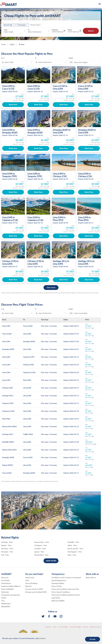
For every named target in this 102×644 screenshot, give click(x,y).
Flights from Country (95, 627)
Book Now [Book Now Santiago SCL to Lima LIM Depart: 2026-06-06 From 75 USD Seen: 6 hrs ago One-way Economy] (64, 280)
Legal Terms (56, 598)
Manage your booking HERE (36, 592)
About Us (5, 578)
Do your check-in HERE (34, 589)
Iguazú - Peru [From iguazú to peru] (39, 552)
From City (86, 627)
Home (3, 44)
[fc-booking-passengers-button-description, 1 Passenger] (21, 25)
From (6, 30)
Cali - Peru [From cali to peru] (5, 555)
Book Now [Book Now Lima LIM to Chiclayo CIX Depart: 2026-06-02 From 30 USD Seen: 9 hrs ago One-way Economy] (89, 192)
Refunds (28, 586)
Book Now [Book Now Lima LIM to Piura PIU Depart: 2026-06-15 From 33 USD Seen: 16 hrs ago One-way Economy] (89, 236)
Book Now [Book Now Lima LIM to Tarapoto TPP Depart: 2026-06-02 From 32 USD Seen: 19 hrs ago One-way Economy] (13, 192)
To (29, 30)
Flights (12, 44)
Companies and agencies (10, 595)
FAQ (27, 580)
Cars (3, 601)
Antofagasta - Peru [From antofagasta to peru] (75, 552)
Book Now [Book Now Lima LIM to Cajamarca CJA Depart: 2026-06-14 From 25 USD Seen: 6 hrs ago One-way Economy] (38, 236)
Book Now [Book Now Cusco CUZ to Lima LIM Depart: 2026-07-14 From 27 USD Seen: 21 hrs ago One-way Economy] (89, 105)
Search (91, 31)
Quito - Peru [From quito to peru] (72, 545)
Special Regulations (59, 580)
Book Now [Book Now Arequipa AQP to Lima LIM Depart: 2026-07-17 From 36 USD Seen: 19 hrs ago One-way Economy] (64, 148)
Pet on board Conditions (61, 592)
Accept (93, 639)
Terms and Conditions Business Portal (66, 595)
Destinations (6, 583)
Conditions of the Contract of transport (66, 578)
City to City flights (63, 627)
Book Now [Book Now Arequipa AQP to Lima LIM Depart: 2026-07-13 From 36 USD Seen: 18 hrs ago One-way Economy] (89, 148)
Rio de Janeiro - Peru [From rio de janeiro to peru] (75, 549)
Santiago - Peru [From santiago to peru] (7, 542)
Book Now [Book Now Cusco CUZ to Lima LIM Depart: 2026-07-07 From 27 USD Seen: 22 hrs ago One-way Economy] (64, 105)
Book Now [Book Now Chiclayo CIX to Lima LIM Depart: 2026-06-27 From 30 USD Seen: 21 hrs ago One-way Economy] (13, 280)
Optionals (5, 592)
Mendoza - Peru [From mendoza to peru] (7, 549)
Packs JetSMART (8, 589)
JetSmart (42, 638)
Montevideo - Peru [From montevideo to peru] (41, 555)
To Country (48, 627)
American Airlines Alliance (11, 586)
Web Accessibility (58, 601)
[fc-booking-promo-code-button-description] (35, 25)
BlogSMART (6, 606)
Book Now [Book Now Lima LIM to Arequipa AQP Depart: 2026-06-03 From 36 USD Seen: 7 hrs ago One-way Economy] (38, 148)
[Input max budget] (86, 62)
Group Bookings (31, 583)
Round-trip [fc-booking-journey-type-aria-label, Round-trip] (8, 25)
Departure (55, 30)
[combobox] (14, 32)
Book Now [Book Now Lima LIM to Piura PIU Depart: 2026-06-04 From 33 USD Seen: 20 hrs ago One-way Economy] (64, 236)
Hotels (4, 598)
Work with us (91, 578)
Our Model (5, 580)
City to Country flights (75, 627)
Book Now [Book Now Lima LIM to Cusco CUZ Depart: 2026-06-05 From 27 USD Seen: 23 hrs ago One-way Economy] (13, 105)
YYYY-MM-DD (58, 32)
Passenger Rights (58, 583)
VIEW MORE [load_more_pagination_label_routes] (51, 561)
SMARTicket (6, 604)
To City (55, 627)
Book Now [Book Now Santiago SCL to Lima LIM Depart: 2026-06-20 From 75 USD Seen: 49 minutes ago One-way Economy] (89, 280)
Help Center (30, 578)
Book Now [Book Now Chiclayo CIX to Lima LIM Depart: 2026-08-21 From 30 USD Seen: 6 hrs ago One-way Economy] (38, 280)
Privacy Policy (57, 586)
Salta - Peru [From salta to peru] (72, 555)
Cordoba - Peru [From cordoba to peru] (40, 549)
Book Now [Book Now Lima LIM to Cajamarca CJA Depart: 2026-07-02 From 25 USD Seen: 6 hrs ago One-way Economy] (13, 236)
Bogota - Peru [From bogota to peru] (6, 545)
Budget (71, 58)
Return (70, 30)
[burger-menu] (100, 4)
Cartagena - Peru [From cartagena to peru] (41, 545)
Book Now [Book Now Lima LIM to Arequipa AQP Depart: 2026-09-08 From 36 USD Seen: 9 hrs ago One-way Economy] (13, 148)
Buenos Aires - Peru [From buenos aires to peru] (42, 542)
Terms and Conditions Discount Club (65, 589)
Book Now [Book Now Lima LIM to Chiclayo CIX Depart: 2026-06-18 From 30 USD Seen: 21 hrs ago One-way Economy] (64, 192)
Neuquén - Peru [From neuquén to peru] (7, 552)
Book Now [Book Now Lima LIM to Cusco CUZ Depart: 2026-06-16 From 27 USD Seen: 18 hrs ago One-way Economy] (38, 105)
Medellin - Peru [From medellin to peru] (73, 542)
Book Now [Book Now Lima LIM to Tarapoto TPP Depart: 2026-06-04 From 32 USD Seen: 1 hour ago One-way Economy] (38, 192)
